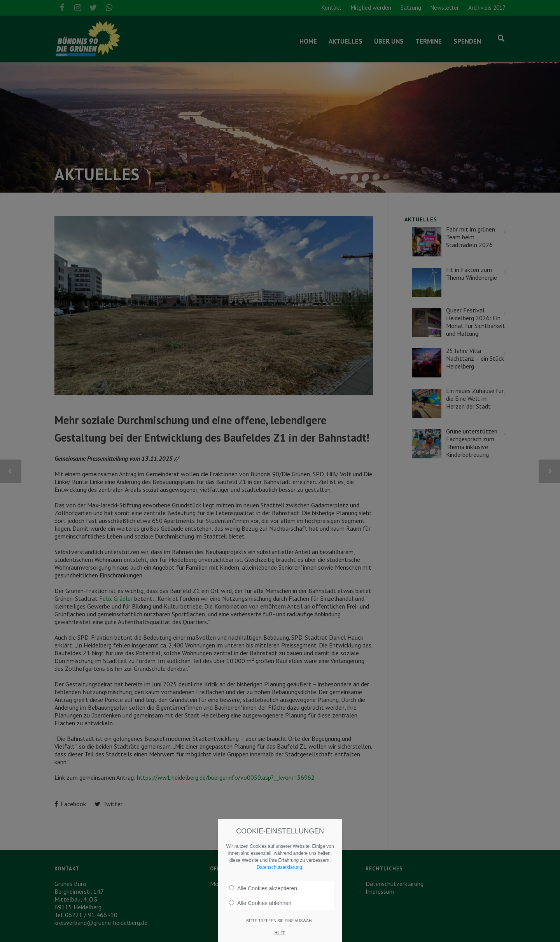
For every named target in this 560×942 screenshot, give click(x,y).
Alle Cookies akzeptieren (263, 888)
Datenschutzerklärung (279, 867)
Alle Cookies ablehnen (260, 903)
